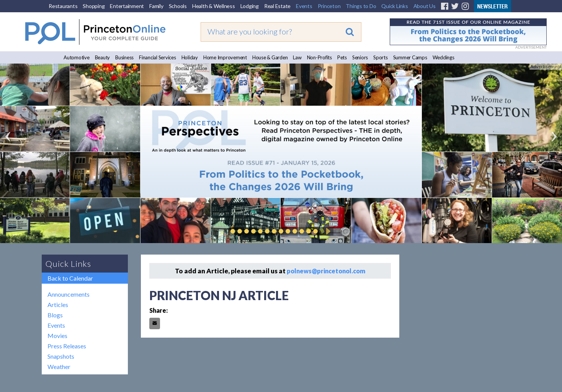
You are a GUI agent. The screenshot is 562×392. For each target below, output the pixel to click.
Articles (58, 305)
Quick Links (395, 6)
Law (297, 57)
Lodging (250, 6)
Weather (59, 367)
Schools (178, 6)
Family (156, 6)
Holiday (190, 57)
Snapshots (61, 356)
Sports (381, 57)
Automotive (77, 57)
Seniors (360, 57)
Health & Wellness (214, 6)
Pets (342, 57)
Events (304, 6)
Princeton (329, 6)
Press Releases (67, 346)
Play (327, 231)
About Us (425, 6)
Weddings (444, 57)
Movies (57, 336)
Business (124, 57)
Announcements (69, 294)
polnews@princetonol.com (326, 271)
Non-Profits (319, 57)
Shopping (94, 6)
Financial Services (158, 57)
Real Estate (277, 6)
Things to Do (361, 6)
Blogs (55, 315)
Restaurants (63, 6)
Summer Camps (410, 57)
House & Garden (270, 57)
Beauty (103, 57)
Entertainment (127, 6)
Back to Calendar (70, 278)
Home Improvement (225, 57)
